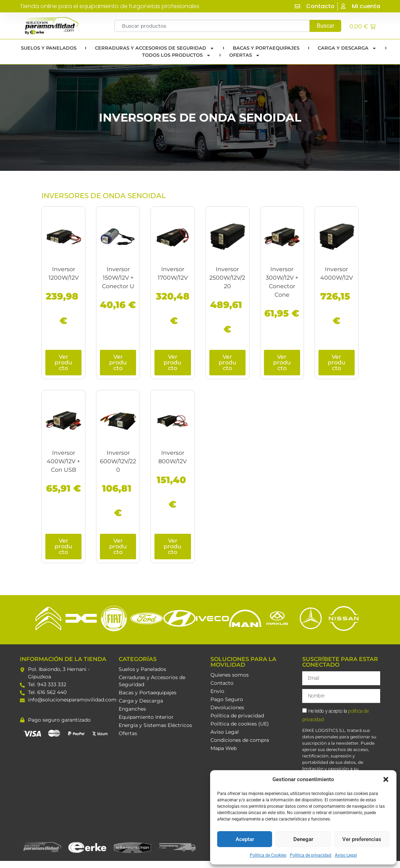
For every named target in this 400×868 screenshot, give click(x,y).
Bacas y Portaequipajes (148, 693)
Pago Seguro (227, 699)
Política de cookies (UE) (240, 724)
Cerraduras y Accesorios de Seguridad (155, 48)
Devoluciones (227, 707)
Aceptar (245, 839)
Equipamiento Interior (146, 717)
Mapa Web (224, 748)
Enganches (132, 709)
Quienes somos (230, 675)
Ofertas (245, 55)
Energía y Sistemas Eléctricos (155, 725)
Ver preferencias (362, 839)
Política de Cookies (268, 855)
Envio (217, 691)
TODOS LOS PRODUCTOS (176, 55)
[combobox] (212, 26)
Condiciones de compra (240, 740)
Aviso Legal (346, 855)
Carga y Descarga (347, 48)
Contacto (222, 683)
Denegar (303, 839)
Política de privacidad (311, 855)
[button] (386, 779)
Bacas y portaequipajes (266, 48)
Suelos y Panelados (49, 48)
